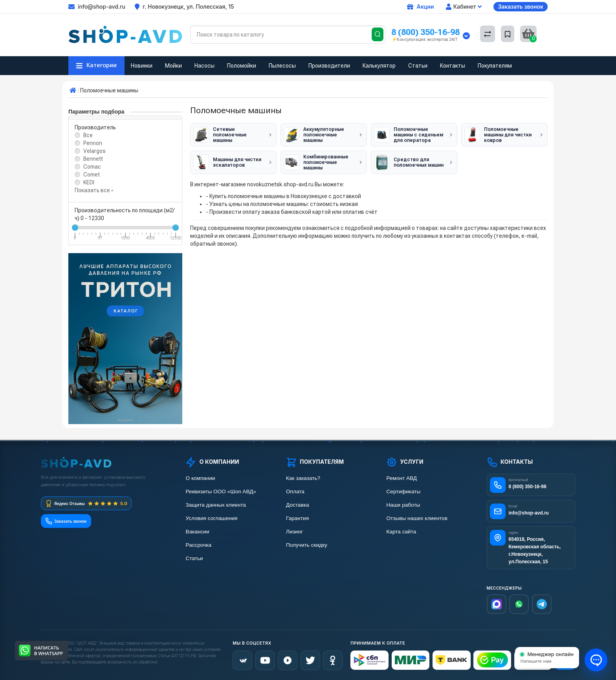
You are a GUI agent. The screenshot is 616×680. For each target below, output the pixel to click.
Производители (329, 66)
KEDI (89, 182)
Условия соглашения (211, 518)
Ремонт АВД (401, 478)
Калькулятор (379, 66)
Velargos (94, 151)
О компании (200, 478)
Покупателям (495, 66)
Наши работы (403, 505)
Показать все (94, 190)
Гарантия (297, 518)
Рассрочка (198, 545)
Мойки (173, 66)
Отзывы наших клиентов (416, 518)
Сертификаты (403, 492)
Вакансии (197, 532)
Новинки (142, 66)
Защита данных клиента (215, 505)
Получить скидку (306, 545)
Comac (92, 167)
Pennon (93, 143)
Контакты (453, 66)
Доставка (297, 505)
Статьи (418, 66)
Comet (92, 175)
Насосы (204, 66)
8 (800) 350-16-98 (425, 32)
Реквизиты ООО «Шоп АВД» (220, 492)
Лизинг (294, 532)
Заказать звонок (521, 6)
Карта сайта (401, 532)
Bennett (93, 159)
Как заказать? (303, 478)
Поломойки (242, 66)
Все (88, 135)
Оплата (295, 492)
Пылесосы (282, 66)
